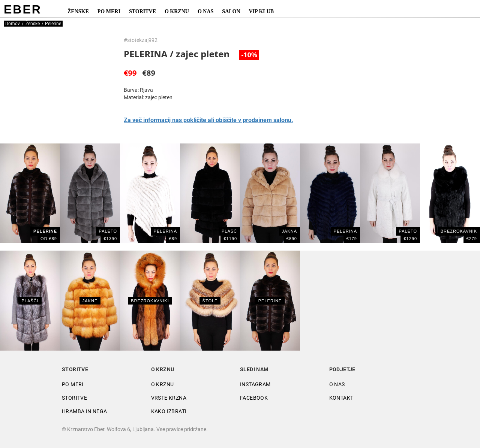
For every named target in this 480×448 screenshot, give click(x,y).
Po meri (109, 11)
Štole (210, 301)
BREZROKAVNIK (459, 231)
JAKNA (289, 231)
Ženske (78, 11)
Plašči (30, 301)
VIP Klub (262, 11)
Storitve (142, 11)
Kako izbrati (169, 411)
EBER (23, 9)
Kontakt (341, 398)
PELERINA (165, 231)
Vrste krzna (169, 398)
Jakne (90, 301)
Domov (13, 24)
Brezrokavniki (150, 301)
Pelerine (270, 301)
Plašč (229, 231)
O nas (205, 11)
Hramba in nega (85, 411)
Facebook (254, 398)
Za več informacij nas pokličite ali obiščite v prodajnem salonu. (208, 120)
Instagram (255, 384)
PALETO (108, 231)
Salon (231, 11)
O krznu (177, 11)
